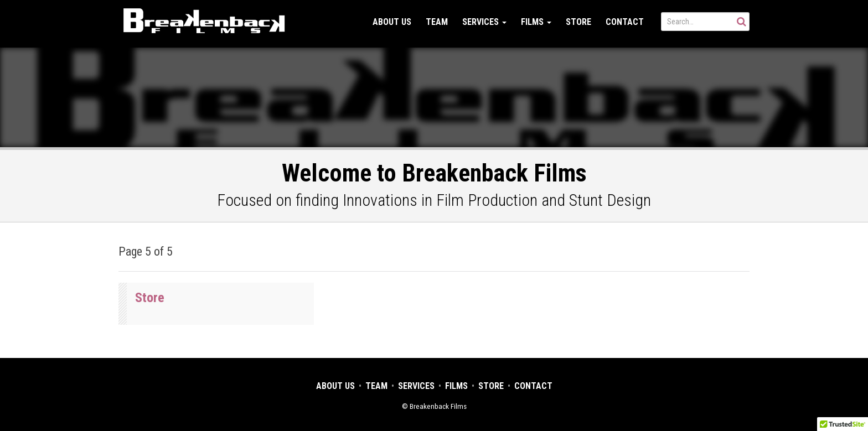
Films (536, 22)
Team (437, 22)
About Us (392, 22)
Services (484, 22)
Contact (625, 22)
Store (578, 22)
